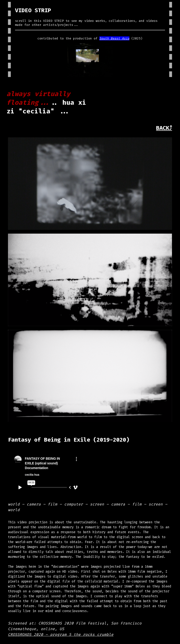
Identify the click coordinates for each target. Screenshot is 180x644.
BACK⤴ (164, 128)
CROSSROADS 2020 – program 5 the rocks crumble (61, 634)
